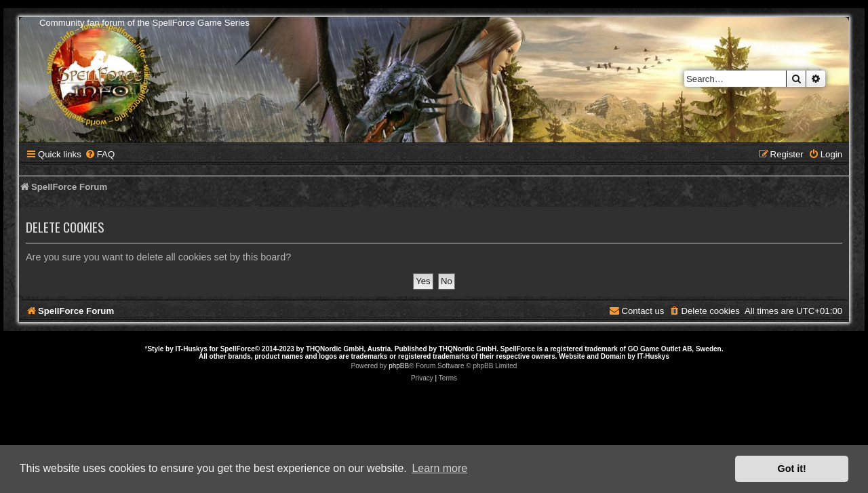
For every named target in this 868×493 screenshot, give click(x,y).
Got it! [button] (792, 469)
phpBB (399, 366)
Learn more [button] (439, 468)
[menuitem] (100, 154)
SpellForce (238, 349)
